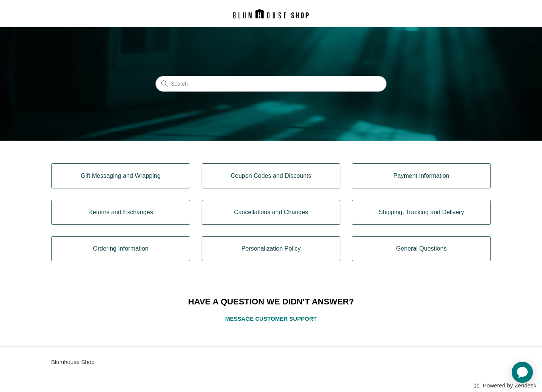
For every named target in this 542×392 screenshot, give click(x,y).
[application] (522, 372)
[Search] (271, 84)
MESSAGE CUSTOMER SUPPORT (271, 319)
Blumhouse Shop (73, 362)
